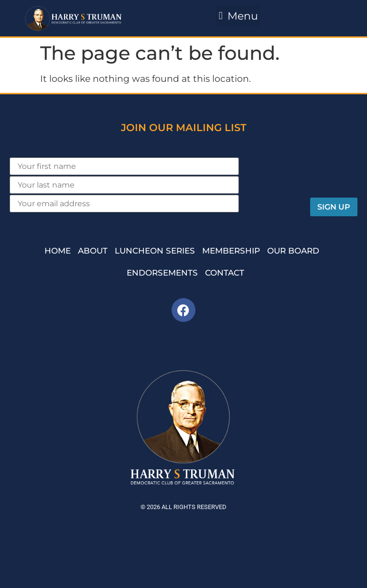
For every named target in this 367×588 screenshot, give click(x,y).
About (93, 251)
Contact (225, 273)
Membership (231, 251)
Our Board (293, 251)
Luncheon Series (155, 251)
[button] (238, 16)
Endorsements (162, 273)
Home (58, 251)
